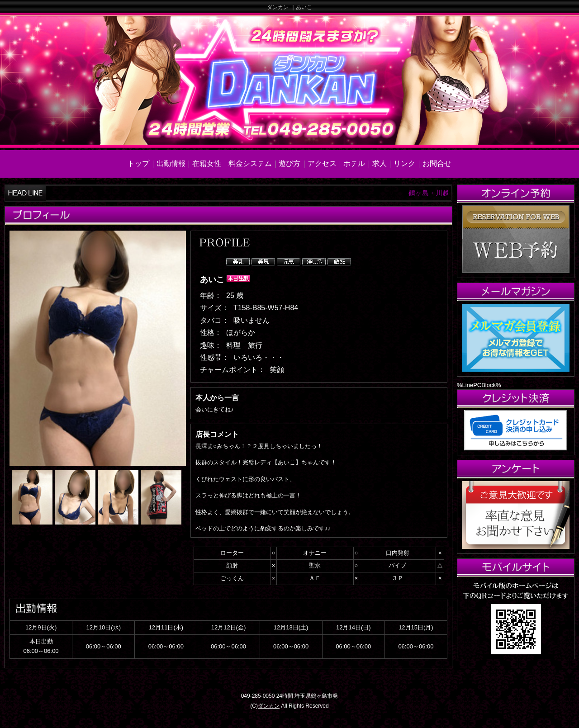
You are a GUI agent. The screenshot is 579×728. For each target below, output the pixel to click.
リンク (404, 163)
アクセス (322, 163)
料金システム (250, 163)
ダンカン (269, 706)
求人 (380, 163)
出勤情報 (171, 163)
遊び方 (289, 163)
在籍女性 (207, 163)
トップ (138, 163)
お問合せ (437, 163)
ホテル (354, 163)
